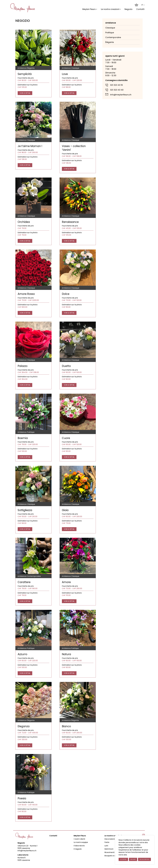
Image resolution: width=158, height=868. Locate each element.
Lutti (106, 846)
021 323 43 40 (117, 90)
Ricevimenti (109, 852)
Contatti (140, 9)
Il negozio (78, 849)
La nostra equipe (81, 842)
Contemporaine (113, 37)
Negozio (128, 9)
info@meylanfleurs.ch (121, 95)
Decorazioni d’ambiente (115, 839)
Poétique (110, 33)
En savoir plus (145, 859)
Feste (107, 842)
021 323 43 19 (116, 85)
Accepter (123, 859)
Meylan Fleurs (89, 9)
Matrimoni (109, 849)
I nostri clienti (79, 839)
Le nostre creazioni (110, 9)
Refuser (133, 859)
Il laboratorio (79, 846)
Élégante (110, 42)
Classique (110, 28)
